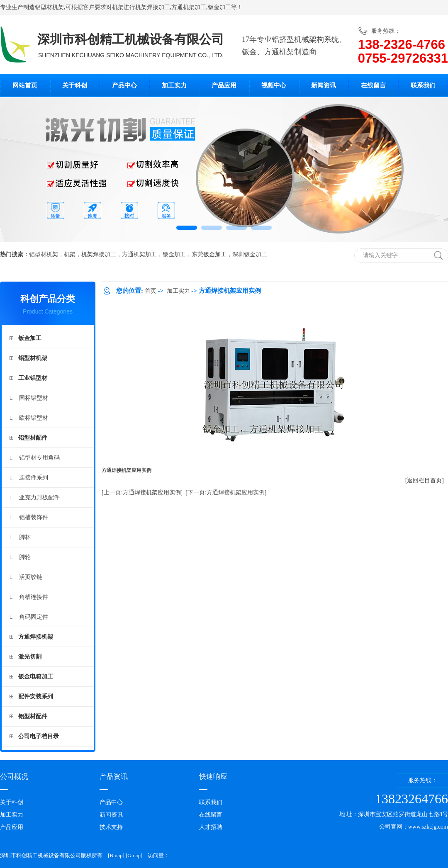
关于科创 (75, 85)
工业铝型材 (33, 378)
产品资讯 (114, 777)
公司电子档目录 (39, 736)
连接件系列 (34, 478)
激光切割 (30, 657)
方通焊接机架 (36, 637)
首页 (151, 291)
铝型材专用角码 (39, 458)
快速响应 (213, 777)
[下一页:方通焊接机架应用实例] (226, 492)
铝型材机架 (49, 7)
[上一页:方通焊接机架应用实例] (142, 492)
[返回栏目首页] (425, 480)
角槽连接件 (34, 597)
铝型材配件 (33, 438)
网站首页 (25, 85)
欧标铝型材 (34, 418)
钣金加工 (219, 7)
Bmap (116, 855)
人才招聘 (211, 827)
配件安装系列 (36, 697)
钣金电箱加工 (36, 677)
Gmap (134, 855)
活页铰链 (31, 577)
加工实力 (174, 85)
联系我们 (423, 85)
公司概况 (14, 777)
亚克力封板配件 (39, 497)
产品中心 (124, 85)
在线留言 (373, 85)
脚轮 (25, 557)
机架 (118, 7)
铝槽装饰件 (34, 517)
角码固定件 (34, 617)
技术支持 (111, 827)
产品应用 (224, 85)
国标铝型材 (34, 398)
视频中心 (274, 85)
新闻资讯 (324, 85)
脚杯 (25, 537)
